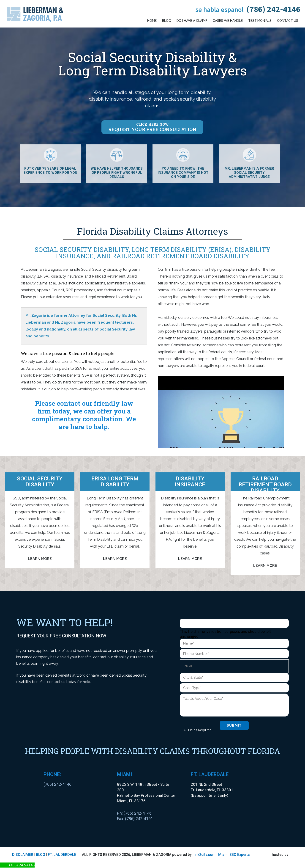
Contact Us (288, 21)
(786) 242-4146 (273, 9)
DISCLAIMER (23, 855)
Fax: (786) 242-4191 (135, 819)
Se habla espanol (219, 10)
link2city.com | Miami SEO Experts (222, 855)
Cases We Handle (228, 21)
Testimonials (260, 21)
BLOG (41, 855)
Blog (167, 21)
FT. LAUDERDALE (62, 855)
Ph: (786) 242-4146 (134, 813)
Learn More (40, 559)
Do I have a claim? (192, 21)
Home (152, 21)
